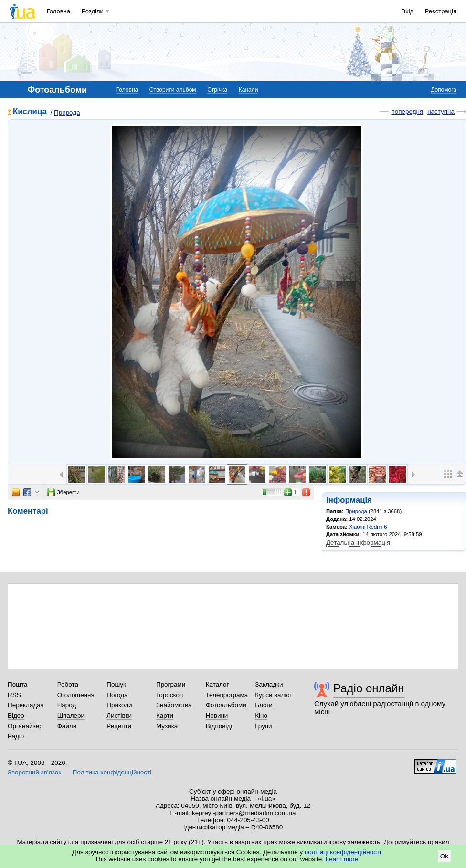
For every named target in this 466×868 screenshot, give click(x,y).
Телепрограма (227, 695)
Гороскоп (169, 695)
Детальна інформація (358, 543)
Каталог (217, 684)
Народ (67, 705)
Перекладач (26, 705)
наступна (441, 111)
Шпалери (71, 715)
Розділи (93, 11)
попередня (407, 111)
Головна (58, 11)
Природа (67, 112)
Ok (444, 856)
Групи (263, 726)
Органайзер (25, 726)
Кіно (261, 715)
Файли (67, 726)
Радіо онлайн (369, 688)
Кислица (30, 112)
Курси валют (274, 695)
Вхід (408, 11)
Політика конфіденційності (112, 772)
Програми (171, 684)
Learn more (342, 859)
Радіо (16, 736)
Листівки (119, 715)
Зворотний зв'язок (34, 772)
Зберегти (64, 492)
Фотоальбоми (226, 705)
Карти (165, 715)
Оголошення (76, 695)
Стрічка (217, 90)
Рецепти (119, 726)
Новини (217, 715)
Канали (249, 90)
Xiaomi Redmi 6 (368, 527)
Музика (167, 726)
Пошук (116, 684)
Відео (16, 715)
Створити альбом (173, 90)
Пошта (17, 684)
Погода (117, 695)
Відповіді (219, 726)
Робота (68, 684)
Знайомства (174, 705)
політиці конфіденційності (343, 852)
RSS (14, 695)
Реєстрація (441, 11)
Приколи (119, 705)
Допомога (444, 90)
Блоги (264, 705)
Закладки (269, 684)
